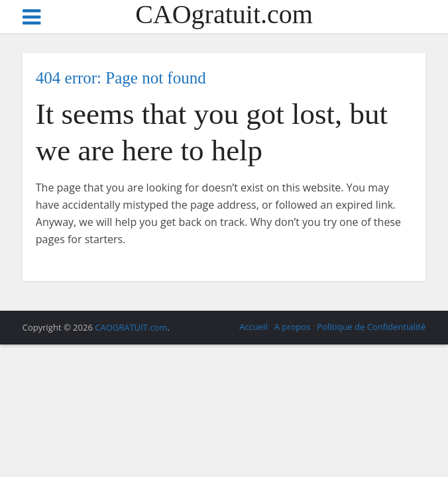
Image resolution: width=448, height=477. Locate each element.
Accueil (253, 327)
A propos (293, 327)
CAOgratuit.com (224, 15)
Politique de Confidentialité (371, 327)
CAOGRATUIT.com (131, 327)
